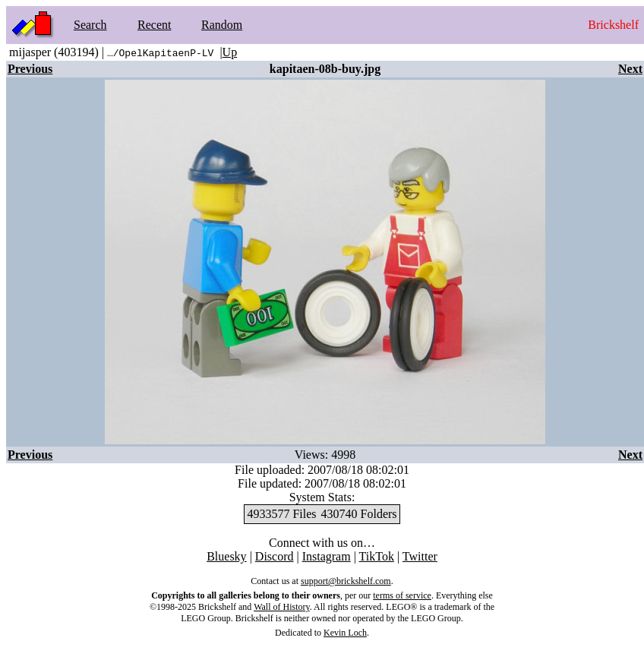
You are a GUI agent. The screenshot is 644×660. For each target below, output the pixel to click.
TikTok (377, 556)
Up (230, 52)
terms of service (402, 595)
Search (90, 25)
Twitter (420, 556)
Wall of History (282, 607)
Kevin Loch (345, 633)
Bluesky (226, 556)
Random (222, 25)
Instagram (327, 556)
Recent (154, 25)
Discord (275, 556)
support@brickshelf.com (346, 581)
